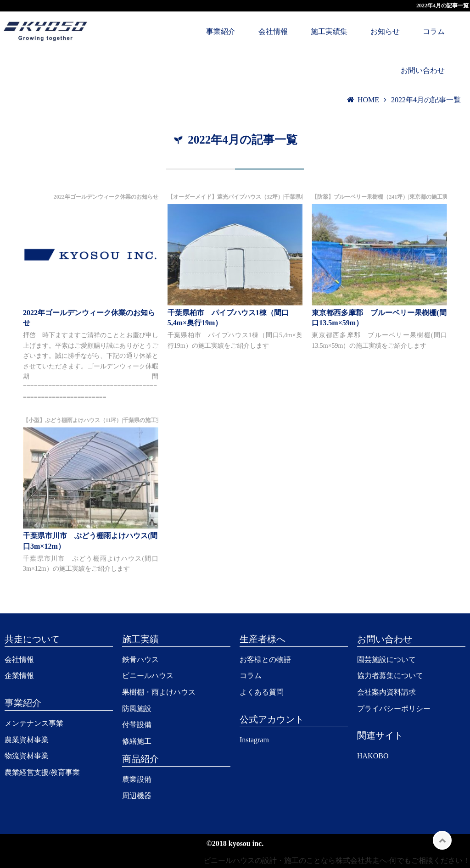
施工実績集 (329, 31)
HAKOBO (373, 756)
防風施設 (137, 709)
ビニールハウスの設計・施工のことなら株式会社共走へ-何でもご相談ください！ (337, 860)
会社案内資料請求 (386, 692)
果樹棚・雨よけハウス (159, 692)
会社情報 (273, 31)
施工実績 (140, 639)
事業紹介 (221, 31)
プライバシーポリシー (394, 709)
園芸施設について (386, 659)
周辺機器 (137, 796)
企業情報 (19, 676)
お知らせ (385, 31)
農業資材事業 (27, 740)
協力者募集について (390, 676)
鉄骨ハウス (140, 659)
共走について (32, 639)
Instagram (254, 740)
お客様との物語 (265, 659)
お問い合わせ (423, 70)
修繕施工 (137, 741)
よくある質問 (262, 692)
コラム (434, 31)
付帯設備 (137, 725)
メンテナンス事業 (34, 723)
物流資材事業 (27, 756)
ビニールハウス (148, 676)
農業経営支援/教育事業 (42, 772)
